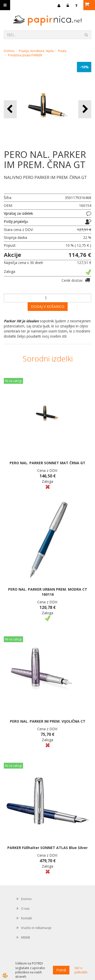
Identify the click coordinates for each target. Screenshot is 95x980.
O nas (25, 909)
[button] (85, 109)
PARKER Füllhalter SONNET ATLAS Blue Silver (48, 848)
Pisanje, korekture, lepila (36, 51)
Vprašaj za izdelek (18, 213)
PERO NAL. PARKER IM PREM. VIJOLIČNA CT (48, 721)
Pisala (62, 51)
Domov (9, 51)
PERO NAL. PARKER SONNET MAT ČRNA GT (48, 463)
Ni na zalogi (13, 381)
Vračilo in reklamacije (36, 928)
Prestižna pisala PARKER (25, 55)
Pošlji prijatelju (16, 221)
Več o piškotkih (81, 970)
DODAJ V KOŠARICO (48, 306)
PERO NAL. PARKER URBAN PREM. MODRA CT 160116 (48, 592)
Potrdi (61, 970)
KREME (26, 937)
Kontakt (26, 918)
